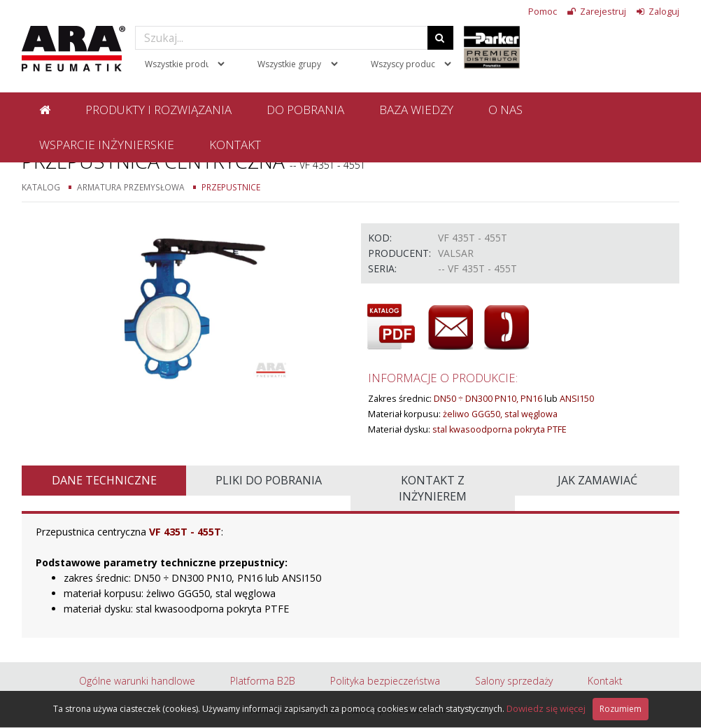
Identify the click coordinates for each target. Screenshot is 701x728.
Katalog (41, 187)
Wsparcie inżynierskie (107, 145)
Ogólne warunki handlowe (137, 681)
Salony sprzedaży (514, 681)
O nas (505, 110)
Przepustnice (231, 187)
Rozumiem (621, 709)
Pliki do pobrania (269, 480)
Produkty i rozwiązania (158, 110)
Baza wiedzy (416, 110)
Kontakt (235, 145)
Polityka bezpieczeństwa (385, 681)
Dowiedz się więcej (546, 708)
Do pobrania (305, 110)
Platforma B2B (263, 681)
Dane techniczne (104, 480)
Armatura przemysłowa (131, 187)
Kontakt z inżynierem (433, 488)
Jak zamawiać (597, 480)
